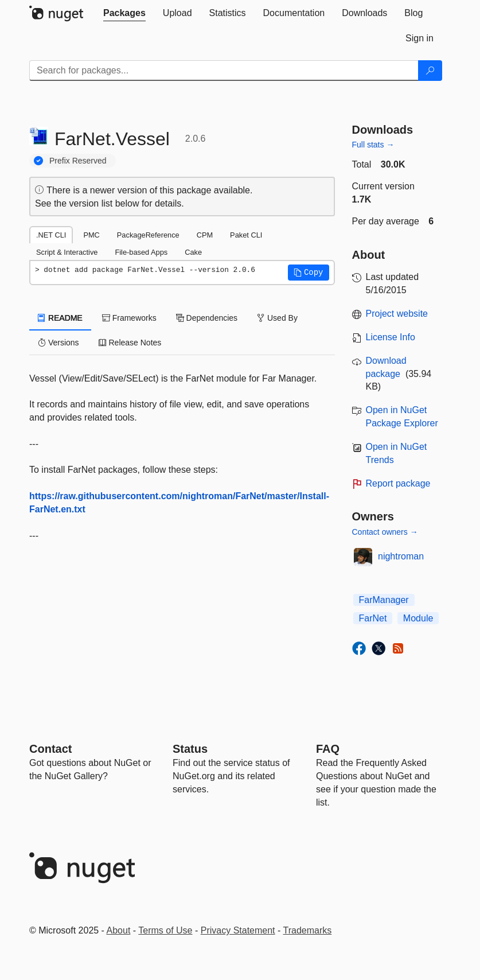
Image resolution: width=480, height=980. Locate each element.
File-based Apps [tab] (141, 252)
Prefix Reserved (78, 161)
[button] (309, 273)
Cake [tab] (193, 252)
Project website (397, 314)
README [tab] (60, 318)
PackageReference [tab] (148, 235)
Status (190, 749)
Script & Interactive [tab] (67, 252)
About (119, 930)
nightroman (401, 556)
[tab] (124, 13)
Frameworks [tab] (129, 318)
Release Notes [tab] (130, 343)
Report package (398, 483)
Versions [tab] (58, 343)
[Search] (430, 71)
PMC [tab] (91, 235)
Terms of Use (165, 930)
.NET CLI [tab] (51, 235)
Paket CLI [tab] (246, 235)
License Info (391, 337)
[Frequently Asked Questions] (328, 749)
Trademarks (308, 930)
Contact (50, 749)
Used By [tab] (277, 318)
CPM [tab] (205, 235)
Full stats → (373, 145)
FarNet (373, 618)
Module (418, 618)
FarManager (384, 600)
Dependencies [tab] (207, 318)
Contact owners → (385, 532)
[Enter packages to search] (224, 71)
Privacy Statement (238, 930)
